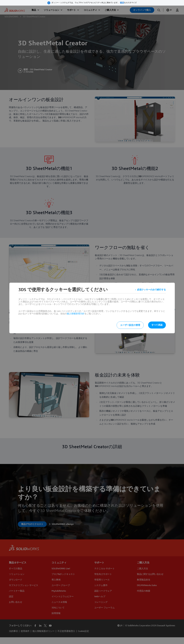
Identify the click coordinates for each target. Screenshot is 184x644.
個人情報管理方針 (76, 314)
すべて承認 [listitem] (157, 325)
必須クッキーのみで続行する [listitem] (151, 290)
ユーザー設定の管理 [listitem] (130, 325)
